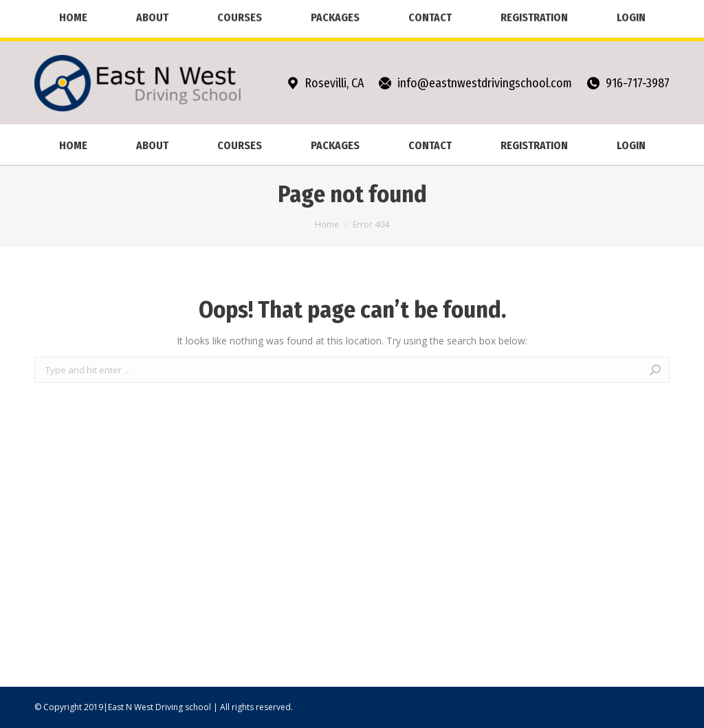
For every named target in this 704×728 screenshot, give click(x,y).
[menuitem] (73, 145)
